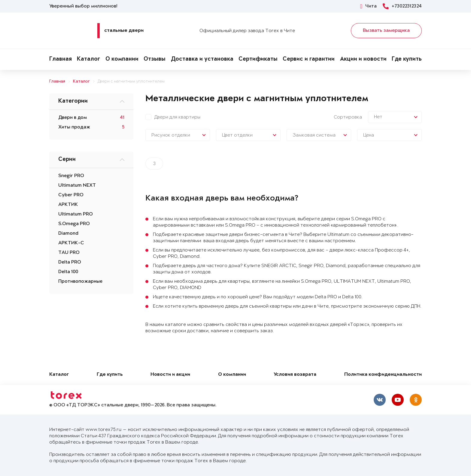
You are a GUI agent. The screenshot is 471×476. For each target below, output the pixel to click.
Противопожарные (80, 282)
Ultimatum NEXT (77, 185)
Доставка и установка (202, 59)
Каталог (88, 59)
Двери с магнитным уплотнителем (131, 81)
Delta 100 (68, 272)
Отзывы (155, 59)
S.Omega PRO (74, 224)
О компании (122, 59)
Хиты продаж (74, 127)
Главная (61, 59)
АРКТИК (68, 205)
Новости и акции (170, 375)
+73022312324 (402, 6)
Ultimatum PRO (76, 214)
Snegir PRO (71, 176)
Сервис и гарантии (309, 59)
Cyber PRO (71, 195)
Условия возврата (295, 375)
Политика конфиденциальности (383, 375)
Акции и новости (363, 59)
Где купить (407, 59)
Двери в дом (73, 118)
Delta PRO (70, 262)
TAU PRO (69, 253)
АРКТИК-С (71, 243)
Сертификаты (258, 59)
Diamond (68, 233)
